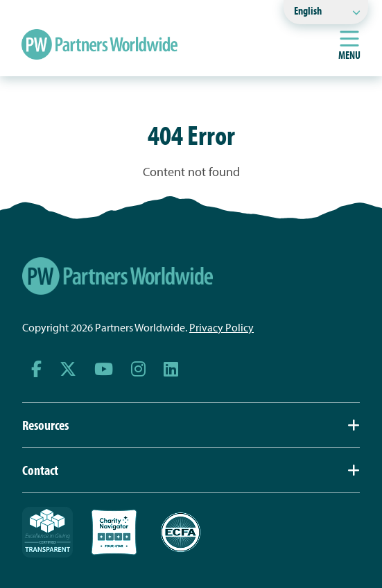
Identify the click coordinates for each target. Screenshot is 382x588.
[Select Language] (326, 12)
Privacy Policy (222, 327)
